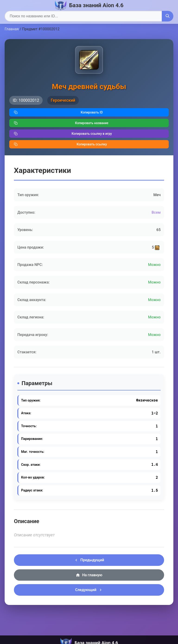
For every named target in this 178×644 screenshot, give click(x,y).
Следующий (89, 590)
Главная (12, 29)
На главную (89, 575)
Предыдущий (89, 560)
